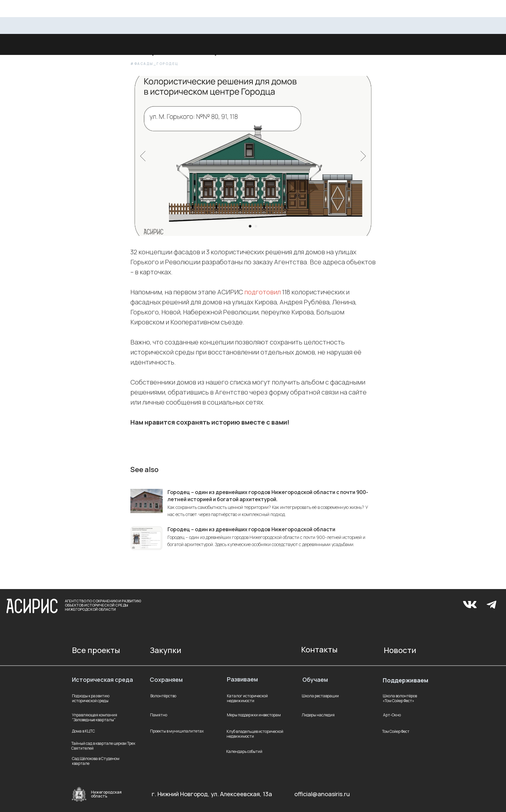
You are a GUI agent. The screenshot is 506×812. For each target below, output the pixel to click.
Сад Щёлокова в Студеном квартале (96, 761)
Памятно (159, 715)
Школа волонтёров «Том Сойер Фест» (400, 698)
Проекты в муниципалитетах (177, 731)
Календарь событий (244, 751)
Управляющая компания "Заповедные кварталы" (95, 717)
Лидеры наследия (318, 715)
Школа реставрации (320, 696)
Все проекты (96, 650)
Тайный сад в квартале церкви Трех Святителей (103, 746)
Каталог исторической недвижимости (247, 698)
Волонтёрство (163, 696)
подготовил (263, 292)
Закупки (166, 650)
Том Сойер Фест (396, 731)
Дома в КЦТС (83, 731)
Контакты (319, 649)
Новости (400, 650)
